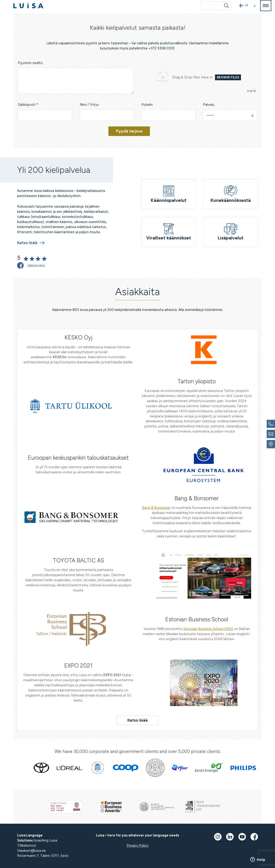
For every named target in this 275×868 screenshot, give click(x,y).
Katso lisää (27, 243)
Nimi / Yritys (89, 105)
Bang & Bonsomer (156, 508)
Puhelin (147, 105)
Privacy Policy (137, 845)
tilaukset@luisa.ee (32, 851)
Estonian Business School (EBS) (208, 629)
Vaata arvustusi (36, 265)
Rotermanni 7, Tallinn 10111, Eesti (43, 856)
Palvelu (209, 105)
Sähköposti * (28, 105)
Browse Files (228, 77)
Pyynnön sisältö (30, 63)
